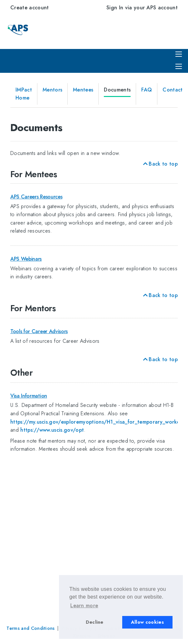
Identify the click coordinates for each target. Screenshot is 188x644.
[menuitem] (180, 66)
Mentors (52, 90)
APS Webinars (26, 259)
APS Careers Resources (36, 197)
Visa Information (29, 396)
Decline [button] (95, 622)
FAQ (147, 90)
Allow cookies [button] (147, 622)
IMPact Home (24, 94)
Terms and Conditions (30, 628)
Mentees (83, 90)
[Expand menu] (179, 66)
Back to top (160, 164)
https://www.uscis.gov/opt (52, 430)
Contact (173, 90)
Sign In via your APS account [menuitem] (142, 8)
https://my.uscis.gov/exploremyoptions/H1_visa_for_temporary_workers (97, 422)
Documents (117, 90)
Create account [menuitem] (30, 8)
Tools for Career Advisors (39, 331)
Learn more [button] (84, 606)
